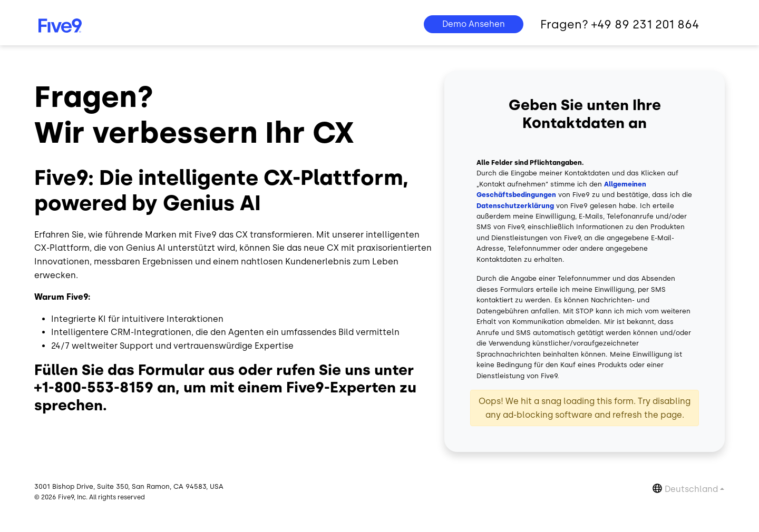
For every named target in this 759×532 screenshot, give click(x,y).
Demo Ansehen (474, 24)
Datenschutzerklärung (515, 206)
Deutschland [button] (691, 489)
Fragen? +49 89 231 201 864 (620, 24)
